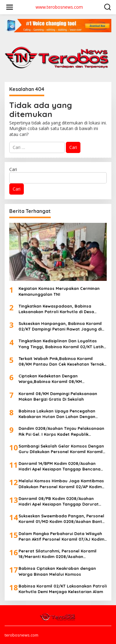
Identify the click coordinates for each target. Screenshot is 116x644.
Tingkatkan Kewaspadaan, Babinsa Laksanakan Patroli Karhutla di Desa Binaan (56, 309)
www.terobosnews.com (59, 7)
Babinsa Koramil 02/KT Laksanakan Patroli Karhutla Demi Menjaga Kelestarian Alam (63, 589)
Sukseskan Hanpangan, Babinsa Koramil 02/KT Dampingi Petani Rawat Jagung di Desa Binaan (60, 326)
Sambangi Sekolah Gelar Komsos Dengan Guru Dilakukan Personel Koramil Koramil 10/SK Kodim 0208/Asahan (61, 449)
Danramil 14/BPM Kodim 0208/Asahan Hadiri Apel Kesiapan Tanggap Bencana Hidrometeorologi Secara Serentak (60, 466)
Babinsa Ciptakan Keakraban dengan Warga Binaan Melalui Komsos (57, 571)
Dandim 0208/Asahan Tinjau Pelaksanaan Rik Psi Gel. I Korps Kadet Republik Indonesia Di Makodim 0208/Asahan (61, 431)
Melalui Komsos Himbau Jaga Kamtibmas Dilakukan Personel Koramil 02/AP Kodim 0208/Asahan (61, 484)
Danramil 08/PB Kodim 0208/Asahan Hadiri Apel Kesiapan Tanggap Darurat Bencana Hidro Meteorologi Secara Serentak (59, 501)
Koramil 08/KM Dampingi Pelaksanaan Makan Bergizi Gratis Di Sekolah (58, 396)
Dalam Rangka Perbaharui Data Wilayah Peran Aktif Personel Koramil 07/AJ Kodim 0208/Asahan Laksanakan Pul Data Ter (61, 536)
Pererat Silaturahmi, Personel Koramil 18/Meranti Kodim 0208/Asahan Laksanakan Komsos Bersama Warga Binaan (58, 554)
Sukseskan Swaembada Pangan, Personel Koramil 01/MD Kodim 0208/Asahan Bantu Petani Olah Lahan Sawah (62, 519)
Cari (13, 169)
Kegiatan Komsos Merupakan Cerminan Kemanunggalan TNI (59, 291)
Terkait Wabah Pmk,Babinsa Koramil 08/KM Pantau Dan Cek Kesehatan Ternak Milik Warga (61, 361)
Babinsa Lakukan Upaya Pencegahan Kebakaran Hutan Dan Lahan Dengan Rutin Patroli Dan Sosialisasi (57, 414)
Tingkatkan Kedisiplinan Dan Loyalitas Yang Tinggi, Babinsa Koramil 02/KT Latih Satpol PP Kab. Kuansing (61, 344)
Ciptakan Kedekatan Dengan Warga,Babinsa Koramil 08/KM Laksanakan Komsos (50, 379)
